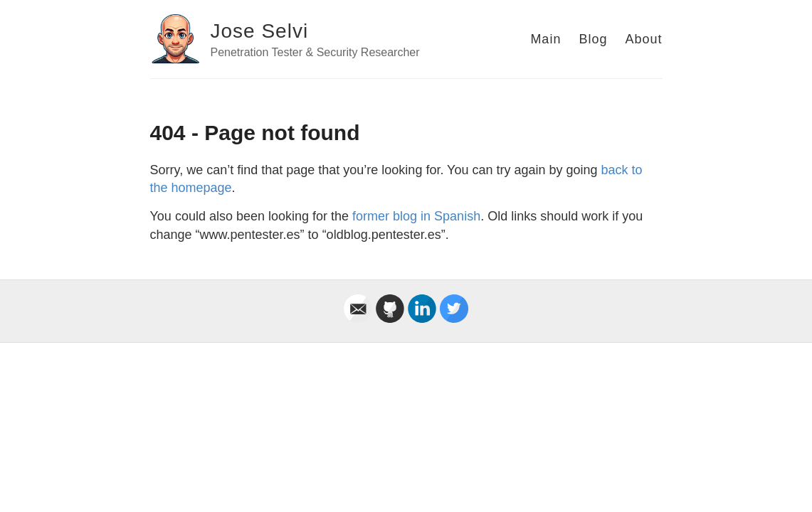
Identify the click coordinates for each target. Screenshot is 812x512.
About (643, 39)
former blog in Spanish (416, 216)
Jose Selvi (260, 31)
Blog (593, 39)
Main (545, 39)
